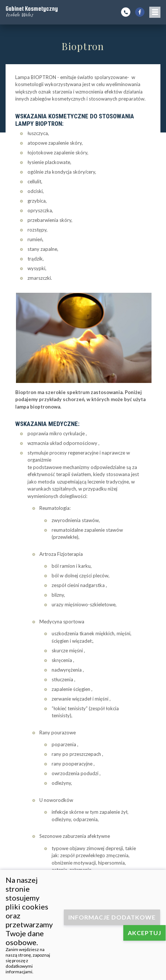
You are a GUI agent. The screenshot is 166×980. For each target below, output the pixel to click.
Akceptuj (144, 933)
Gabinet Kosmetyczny (32, 11)
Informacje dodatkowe (112, 917)
